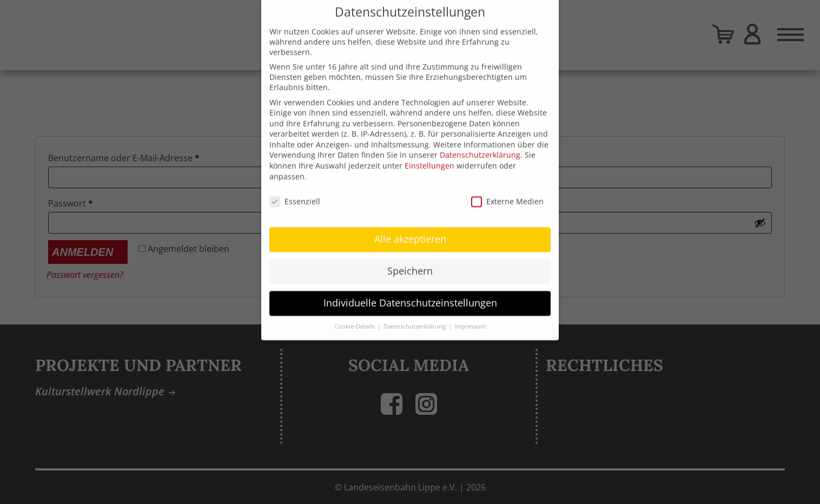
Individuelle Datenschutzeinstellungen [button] (410, 292)
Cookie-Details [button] (355, 316)
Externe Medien (507, 190)
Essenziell (295, 190)
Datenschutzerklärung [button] (415, 316)
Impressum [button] (470, 316)
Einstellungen (429, 155)
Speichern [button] (410, 260)
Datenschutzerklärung (480, 144)
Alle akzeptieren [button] (410, 228)
